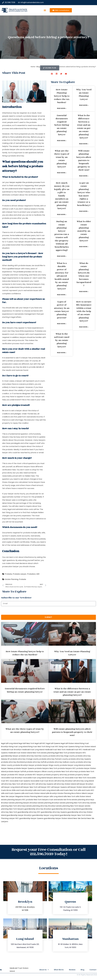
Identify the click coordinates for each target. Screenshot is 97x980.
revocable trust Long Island (35, 778)
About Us (43, 970)
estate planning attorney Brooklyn (41, 806)
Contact (93, 970)
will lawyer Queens (59, 787)
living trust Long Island (18, 747)
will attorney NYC (28, 784)
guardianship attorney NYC (29, 812)
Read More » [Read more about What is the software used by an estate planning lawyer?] (62, 353)
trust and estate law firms (60, 800)
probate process (24, 272)
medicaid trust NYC (74, 750)
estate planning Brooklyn (49, 803)
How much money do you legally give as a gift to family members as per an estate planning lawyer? (62, 196)
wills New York (69, 796)
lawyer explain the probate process (25, 182)
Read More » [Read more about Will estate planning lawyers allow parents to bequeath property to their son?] (84, 176)
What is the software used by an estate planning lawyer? (62, 340)
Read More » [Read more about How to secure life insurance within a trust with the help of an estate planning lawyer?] (84, 327)
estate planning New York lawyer (70, 806)
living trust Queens (67, 747)
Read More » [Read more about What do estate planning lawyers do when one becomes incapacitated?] (84, 292)
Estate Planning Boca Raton (70, 793)
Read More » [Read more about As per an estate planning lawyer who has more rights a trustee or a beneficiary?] (84, 211)
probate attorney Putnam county (54, 759)
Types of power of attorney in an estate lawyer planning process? (62, 310)
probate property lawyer (78, 775)
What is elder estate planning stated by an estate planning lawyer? (84, 231)
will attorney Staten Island (65, 784)
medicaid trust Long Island (33, 750)
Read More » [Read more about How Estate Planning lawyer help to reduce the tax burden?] (62, 108)
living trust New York (37, 747)
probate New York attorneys (66, 771)
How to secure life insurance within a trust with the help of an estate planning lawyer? (84, 311)
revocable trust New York (76, 778)
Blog (82, 970)
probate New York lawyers (37, 800)
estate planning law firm (18, 11)
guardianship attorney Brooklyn (38, 809)
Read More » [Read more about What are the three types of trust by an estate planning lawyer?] (62, 173)
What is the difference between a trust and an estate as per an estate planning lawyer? (84, 127)
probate (38, 497)
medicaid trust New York (55, 750)
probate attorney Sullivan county (61, 762)
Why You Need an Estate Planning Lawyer (84, 94)
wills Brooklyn (52, 793)
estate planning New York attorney (75, 803)
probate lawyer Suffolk (16, 771)
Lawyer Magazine (16, 796)
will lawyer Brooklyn (85, 784)
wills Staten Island (83, 796)
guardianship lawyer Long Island (46, 815)
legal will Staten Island (70, 743)
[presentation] (18, 611)
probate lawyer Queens (24, 768)
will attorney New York (11, 784)
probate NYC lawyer (16, 775)
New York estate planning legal (46, 753)
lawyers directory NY (56, 778)
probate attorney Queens (80, 759)
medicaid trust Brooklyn (11, 750)
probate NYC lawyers (34, 775)
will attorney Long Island (83, 781)
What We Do (58, 970)
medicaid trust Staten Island (20, 753)
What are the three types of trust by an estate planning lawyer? (62, 159)
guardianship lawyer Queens (31, 818)
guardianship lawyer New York (72, 815)
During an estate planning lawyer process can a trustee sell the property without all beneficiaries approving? (62, 236)
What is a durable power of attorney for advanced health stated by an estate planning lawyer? (62, 276)
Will (38, 574)
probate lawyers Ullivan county (40, 771)
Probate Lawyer (20, 574)
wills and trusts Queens (11, 793)
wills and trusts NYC (86, 790)
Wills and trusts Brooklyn (22, 790)
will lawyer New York (29, 787)
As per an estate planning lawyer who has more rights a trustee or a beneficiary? (84, 194)
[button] (45, 10)
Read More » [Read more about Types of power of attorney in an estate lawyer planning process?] (62, 324)
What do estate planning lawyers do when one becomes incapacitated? (84, 274)
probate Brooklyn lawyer (24, 765)
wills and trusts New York (67, 790)
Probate (8, 574)
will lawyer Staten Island (78, 787)
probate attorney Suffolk (36, 762)
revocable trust (37, 781)
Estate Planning (12, 579)
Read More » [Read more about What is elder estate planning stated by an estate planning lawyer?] (84, 247)
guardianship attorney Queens (54, 812)
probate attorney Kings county (62, 756)
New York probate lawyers (71, 753)
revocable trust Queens (20, 781)
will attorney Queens (44, 784)
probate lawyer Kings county (47, 765)
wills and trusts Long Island (44, 790)
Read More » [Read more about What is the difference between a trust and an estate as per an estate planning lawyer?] (84, 144)
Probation (31, 574)
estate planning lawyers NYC (13, 800)
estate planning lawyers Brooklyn (23, 803)
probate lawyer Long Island (72, 765)
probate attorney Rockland (13, 762)
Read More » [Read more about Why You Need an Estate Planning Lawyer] (84, 105)
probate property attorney (55, 775)
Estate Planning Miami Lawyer (36, 796)
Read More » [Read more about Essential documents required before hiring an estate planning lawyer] (62, 141)
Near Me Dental (80, 818)
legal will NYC (40, 743)
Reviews (72, 970)
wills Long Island (56, 796)
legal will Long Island (10, 743)
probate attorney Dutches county (33, 756)
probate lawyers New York (46, 768)
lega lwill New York (26, 743)
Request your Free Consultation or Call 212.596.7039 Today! (49, 852)
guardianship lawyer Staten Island (58, 818)
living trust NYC (52, 747)
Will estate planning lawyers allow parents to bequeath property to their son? (84, 160)
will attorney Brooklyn (63, 781)
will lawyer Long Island (10, 787)
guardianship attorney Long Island (66, 809)
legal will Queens (53, 743)
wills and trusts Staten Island (33, 793)
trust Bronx (49, 781)
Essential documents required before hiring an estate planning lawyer (62, 125)
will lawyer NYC (44, 787)
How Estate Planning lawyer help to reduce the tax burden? (62, 96)
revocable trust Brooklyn (12, 778)
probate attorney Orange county (25, 759)
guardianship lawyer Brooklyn (19, 815)
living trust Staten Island (85, 747)
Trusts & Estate (18, 10)
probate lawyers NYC (67, 768)
